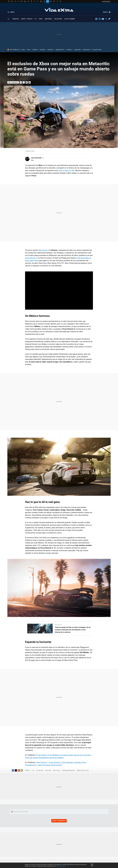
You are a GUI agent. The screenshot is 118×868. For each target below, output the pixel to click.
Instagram (100, 19)
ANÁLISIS (16, 19)
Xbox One (48, 770)
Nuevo (105, 12)
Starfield (35, 50)
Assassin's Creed (97, 50)
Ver (60, 821)
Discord (96, 19)
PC (36, 19)
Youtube (103, 19)
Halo (61, 170)
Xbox (29, 50)
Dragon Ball (77, 50)
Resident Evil (86, 50)
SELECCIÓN (58, 19)
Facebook (21, 82)
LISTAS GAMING (69, 19)
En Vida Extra (58, 625)
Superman (50, 50)
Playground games (69, 770)
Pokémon (69, 50)
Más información (61, 866)
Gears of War (69, 170)
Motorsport (43, 250)
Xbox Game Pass (83, 770)
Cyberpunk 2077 (60, 50)
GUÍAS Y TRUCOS (27, 19)
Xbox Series (57, 770)
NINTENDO (48, 19)
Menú (12, 12)
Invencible (42, 50)
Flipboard (110, 19)
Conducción (40, 770)
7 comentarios (14, 82)
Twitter (106, 19)
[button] (37, 158)
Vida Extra (59, 9)
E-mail (30, 82)
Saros (23, 50)
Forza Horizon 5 (31, 258)
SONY (41, 19)
